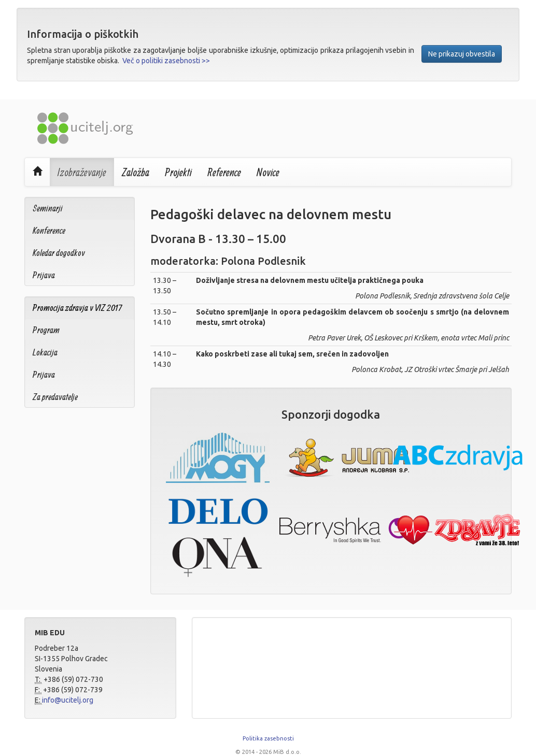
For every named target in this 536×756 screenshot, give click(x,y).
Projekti (178, 172)
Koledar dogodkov (59, 253)
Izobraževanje (82, 172)
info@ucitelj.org (68, 700)
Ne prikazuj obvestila (462, 54)
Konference (49, 230)
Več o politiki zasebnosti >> (166, 61)
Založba (136, 172)
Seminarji (48, 208)
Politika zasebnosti (268, 738)
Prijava (44, 275)
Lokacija (45, 352)
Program (46, 330)
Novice (268, 172)
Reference (224, 172)
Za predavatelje (55, 397)
